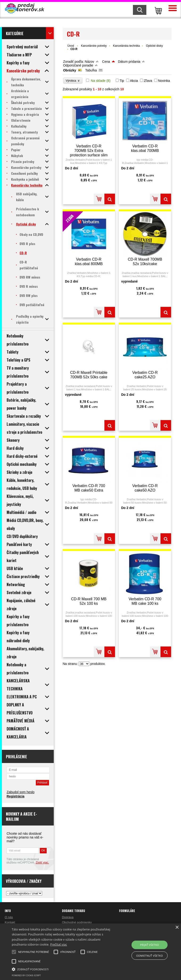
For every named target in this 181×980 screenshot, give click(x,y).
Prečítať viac (59, 945)
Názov (90, 62)
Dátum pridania (129, 62)
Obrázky (70, 70)
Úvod (71, 46)
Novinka (164, 81)
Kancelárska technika (126, 46)
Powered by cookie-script (26, 975)
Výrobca (73, 81)
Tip (122, 81)
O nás (9, 917)
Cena (106, 62)
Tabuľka (91, 70)
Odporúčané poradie (78, 65)
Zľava (148, 81)
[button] (63, 969)
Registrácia (15, 796)
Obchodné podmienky (77, 922)
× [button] (177, 928)
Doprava (68, 917)
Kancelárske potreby (94, 46)
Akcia (134, 81)
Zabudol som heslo (21, 792)
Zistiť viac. (42, 863)
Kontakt (10, 922)
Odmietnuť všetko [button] (150, 956)
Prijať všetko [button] (150, 945)
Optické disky (154, 46)
